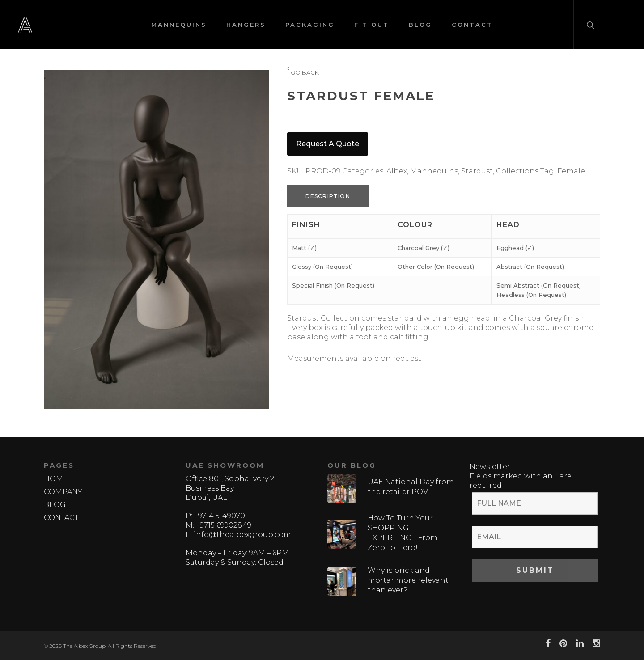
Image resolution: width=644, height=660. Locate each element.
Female (571, 171)
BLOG (420, 25)
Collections (517, 171)
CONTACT (472, 25)
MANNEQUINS (179, 25)
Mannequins (434, 171)
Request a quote (328, 144)
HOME (56, 479)
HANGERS (246, 25)
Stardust (477, 171)
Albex (397, 171)
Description (328, 196)
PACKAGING (310, 25)
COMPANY (63, 492)
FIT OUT (372, 25)
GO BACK (303, 73)
